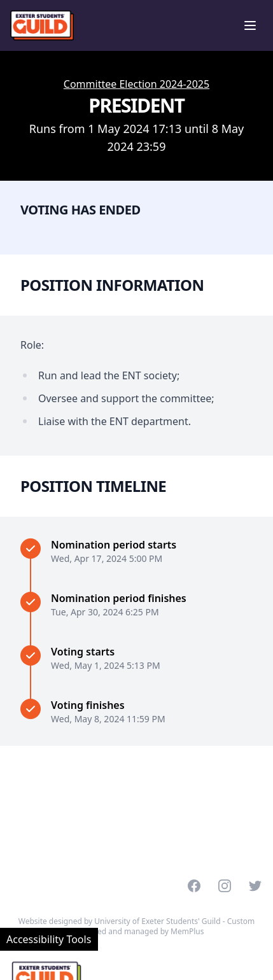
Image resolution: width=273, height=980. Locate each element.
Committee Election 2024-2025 (136, 84)
